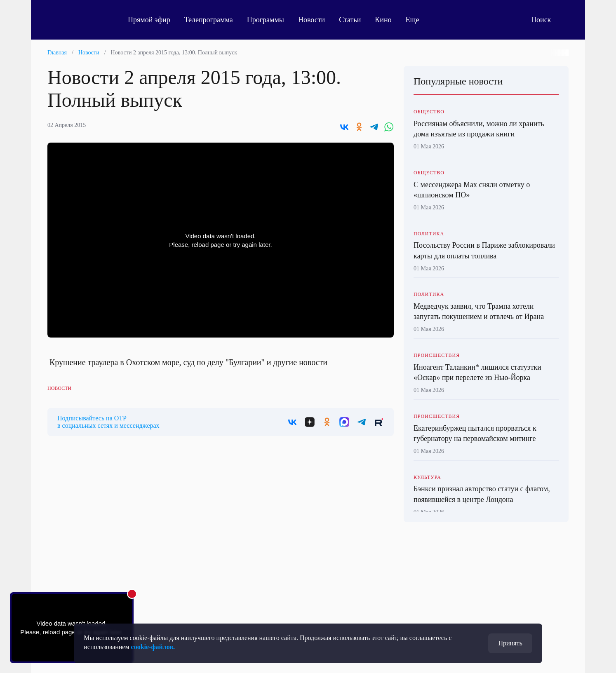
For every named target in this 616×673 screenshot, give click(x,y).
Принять (510, 643)
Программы (266, 20)
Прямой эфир (149, 20)
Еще (417, 20)
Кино (383, 20)
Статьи (350, 20)
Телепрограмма (209, 20)
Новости (312, 20)
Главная (57, 53)
